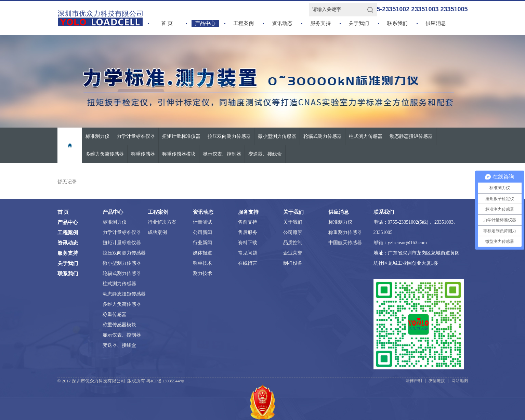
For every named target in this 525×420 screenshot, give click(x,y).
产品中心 (205, 23)
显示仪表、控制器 (222, 154)
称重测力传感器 (345, 232)
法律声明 (414, 381)
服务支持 (320, 23)
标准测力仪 (97, 136)
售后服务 (248, 232)
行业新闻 (202, 243)
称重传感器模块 (179, 154)
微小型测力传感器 (277, 136)
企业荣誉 (293, 253)
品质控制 (293, 243)
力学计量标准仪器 (136, 136)
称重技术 (202, 263)
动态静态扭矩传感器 (411, 136)
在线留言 (248, 263)
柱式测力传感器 (366, 136)
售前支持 (248, 222)
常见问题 (248, 253)
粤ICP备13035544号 (165, 381)
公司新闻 (202, 232)
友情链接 (437, 381)
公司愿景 (293, 232)
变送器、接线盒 (265, 154)
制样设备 (293, 263)
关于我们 (359, 23)
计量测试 (202, 222)
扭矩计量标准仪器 (181, 136)
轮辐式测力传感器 (323, 136)
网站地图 (460, 381)
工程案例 (244, 23)
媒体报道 (202, 253)
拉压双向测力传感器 (229, 136)
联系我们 (397, 23)
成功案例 (157, 232)
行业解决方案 (162, 222)
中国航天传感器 (345, 243)
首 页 (167, 23)
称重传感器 (143, 154)
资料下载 (248, 243)
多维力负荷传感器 (105, 154)
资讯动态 (282, 23)
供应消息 (436, 23)
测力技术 (202, 273)
